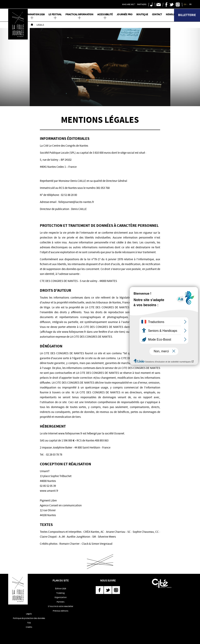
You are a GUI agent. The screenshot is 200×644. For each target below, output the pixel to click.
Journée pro (125, 14)
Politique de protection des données (29, 618)
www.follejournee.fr (70, 433)
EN (185, 4)
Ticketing (60, 593)
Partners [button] (142, 4)
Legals (29, 614)
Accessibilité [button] (105, 14)
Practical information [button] (79, 14)
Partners (61, 602)
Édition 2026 (61, 588)
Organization (61, 597)
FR (191, 4)
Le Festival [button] (55, 14)
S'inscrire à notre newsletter (61, 606)
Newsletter (173, 14)
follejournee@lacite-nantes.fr (76, 202)
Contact (157, 14)
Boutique (142, 14)
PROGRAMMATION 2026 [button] (32, 14)
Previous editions (61, 611)
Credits (29, 627)
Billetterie (187, 15)
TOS (29, 623)
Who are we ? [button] (129, 4)
